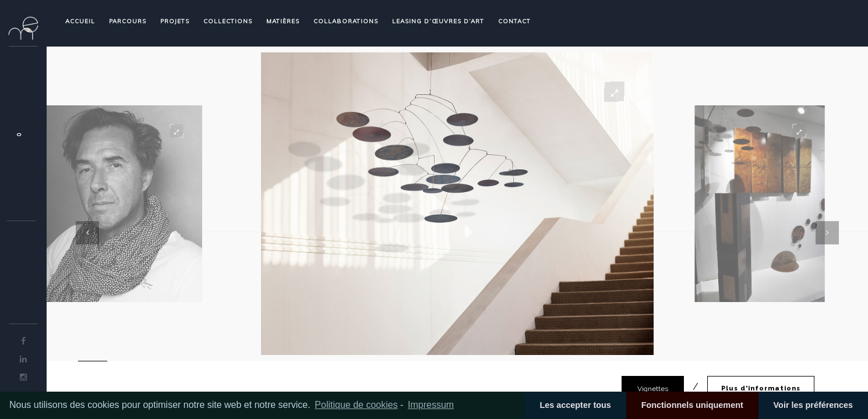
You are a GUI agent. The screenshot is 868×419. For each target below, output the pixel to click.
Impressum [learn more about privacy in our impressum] (431, 405)
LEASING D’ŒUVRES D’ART (438, 21)
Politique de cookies (356, 405)
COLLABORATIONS (346, 21)
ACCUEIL (80, 21)
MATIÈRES (283, 21)
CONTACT (514, 21)
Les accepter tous (575, 405)
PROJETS (175, 21)
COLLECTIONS (228, 21)
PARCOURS (128, 21)
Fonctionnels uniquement (692, 405)
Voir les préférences (814, 405)
